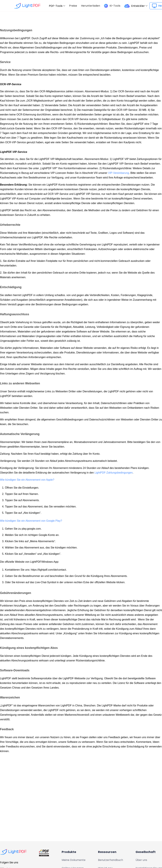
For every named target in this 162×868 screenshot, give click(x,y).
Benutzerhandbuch (111, 860)
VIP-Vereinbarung (119, 173)
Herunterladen (91, 6)
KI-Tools (115, 6)
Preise (73, 6)
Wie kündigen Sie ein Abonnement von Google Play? (31, 521)
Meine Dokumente (74, 860)
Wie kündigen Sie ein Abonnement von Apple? (27, 480)
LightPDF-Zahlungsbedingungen (114, 473)
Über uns (141, 860)
